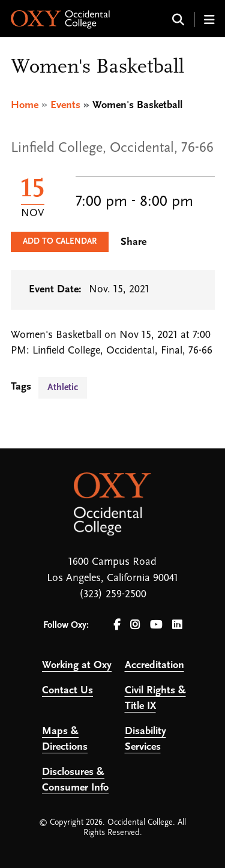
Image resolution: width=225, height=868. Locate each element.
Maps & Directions (65, 739)
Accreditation (154, 665)
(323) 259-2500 (113, 595)
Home (25, 105)
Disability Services (145, 739)
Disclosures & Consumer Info (75, 780)
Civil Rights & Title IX (155, 698)
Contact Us (67, 691)
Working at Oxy (77, 665)
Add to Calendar (60, 242)
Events (65, 105)
